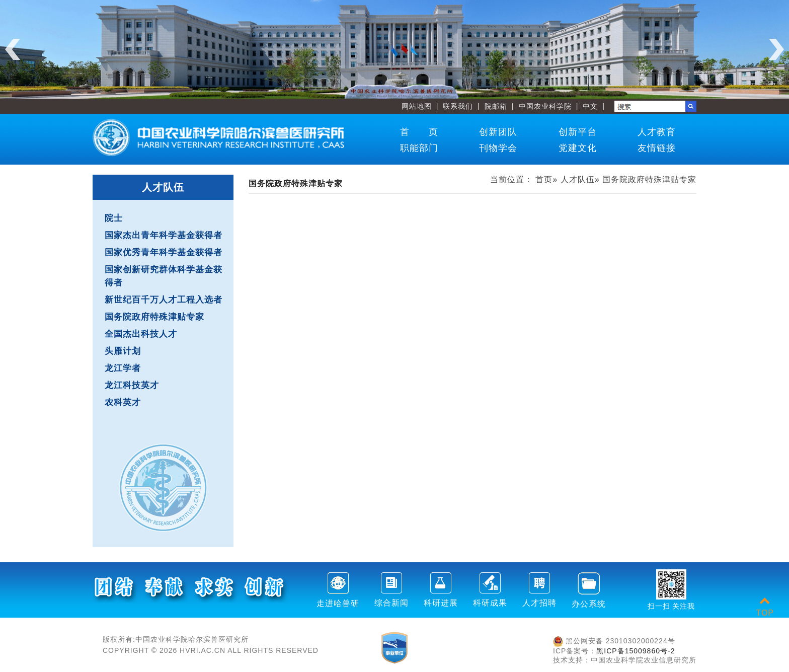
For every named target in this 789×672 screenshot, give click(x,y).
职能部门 (419, 148)
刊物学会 (498, 148)
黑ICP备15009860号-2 (636, 651)
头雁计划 (123, 351)
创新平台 (578, 132)
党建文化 (578, 148)
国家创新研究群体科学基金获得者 (164, 276)
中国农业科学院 (545, 106)
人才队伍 (578, 179)
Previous (13, 49)
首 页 (419, 132)
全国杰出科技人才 (141, 334)
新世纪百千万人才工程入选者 (164, 300)
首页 (544, 179)
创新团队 (498, 132)
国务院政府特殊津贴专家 (154, 317)
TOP (765, 607)
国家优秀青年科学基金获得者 (164, 252)
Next (776, 49)
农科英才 (123, 402)
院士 (114, 218)
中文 (590, 106)
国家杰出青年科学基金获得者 (164, 235)
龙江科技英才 (132, 385)
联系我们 (458, 106)
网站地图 (417, 106)
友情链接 (657, 148)
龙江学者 (123, 368)
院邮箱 (496, 106)
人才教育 (657, 132)
